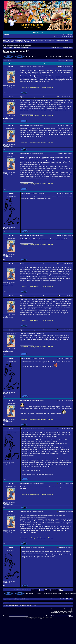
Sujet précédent (62, 61)
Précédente (53, 57)
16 (59, 57)
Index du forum (8, 48)
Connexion (6, 35)
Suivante (73, 57)
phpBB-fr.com (42, 619)
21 (68, 57)
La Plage (16, 48)
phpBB (31, 618)
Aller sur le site (38, 32)
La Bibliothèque (25, 48)
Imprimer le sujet (8, 61)
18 (62, 57)
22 (70, 57)
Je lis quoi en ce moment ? (16, 51)
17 (61, 57)
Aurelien (33, 474)
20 (67, 57)
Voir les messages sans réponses (11, 45)
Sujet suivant (70, 61)
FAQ (64, 35)
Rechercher (70, 35)
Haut (4, 93)
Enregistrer (27, 42)
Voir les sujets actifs (26, 45)
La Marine (12, 53)
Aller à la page (46, 57)
